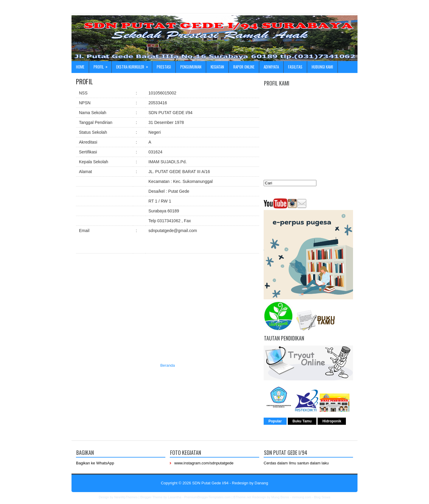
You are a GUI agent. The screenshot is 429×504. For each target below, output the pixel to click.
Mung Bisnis (280, 497)
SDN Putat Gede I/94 (210, 483)
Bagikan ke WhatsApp (95, 463)
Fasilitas (295, 67)
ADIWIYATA (271, 67)
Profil (102, 65)
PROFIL (84, 81)
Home (80, 67)
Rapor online (244, 67)
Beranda (168, 365)
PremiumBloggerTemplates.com (207, 497)
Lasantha (174, 497)
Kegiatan (217, 67)
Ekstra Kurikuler (134, 65)
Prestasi (164, 67)
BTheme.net (242, 497)
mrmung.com (301, 497)
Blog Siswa (322, 497)
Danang (262, 483)
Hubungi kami (322, 67)
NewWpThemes (126, 497)
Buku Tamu (302, 421)
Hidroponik (332, 421)
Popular (275, 421)
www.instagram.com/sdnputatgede (204, 463)
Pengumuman (191, 67)
